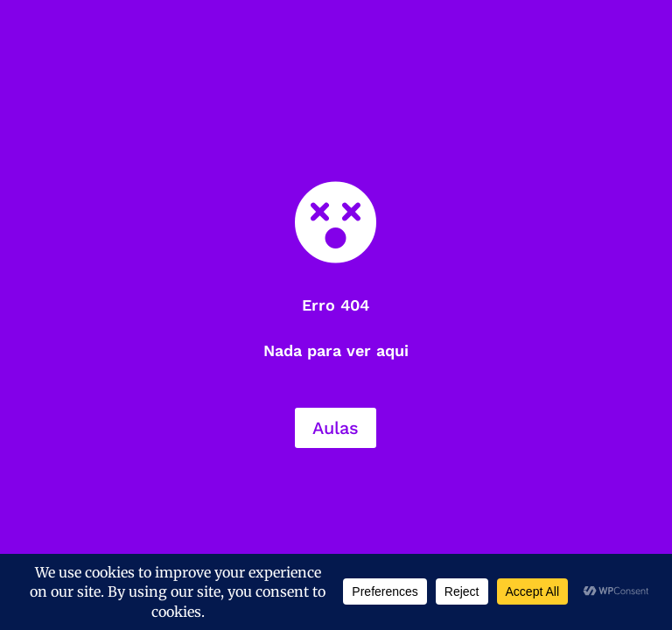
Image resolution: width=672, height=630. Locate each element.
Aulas (336, 428)
